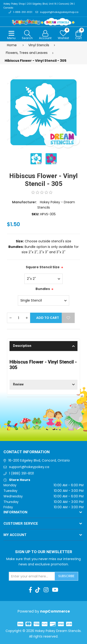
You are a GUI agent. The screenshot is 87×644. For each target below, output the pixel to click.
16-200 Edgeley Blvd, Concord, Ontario (39, 460)
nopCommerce (55, 611)
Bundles (43, 289)
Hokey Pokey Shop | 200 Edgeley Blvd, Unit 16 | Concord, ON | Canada (39, 6)
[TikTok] (38, 590)
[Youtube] (55, 590)
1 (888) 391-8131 (21, 473)
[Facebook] (30, 590)
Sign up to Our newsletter (44, 552)
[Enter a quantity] (19, 318)
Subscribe (66, 576)
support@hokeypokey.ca (29, 467)
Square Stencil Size (43, 267)
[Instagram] (46, 590)
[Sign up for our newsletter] (32, 576)
